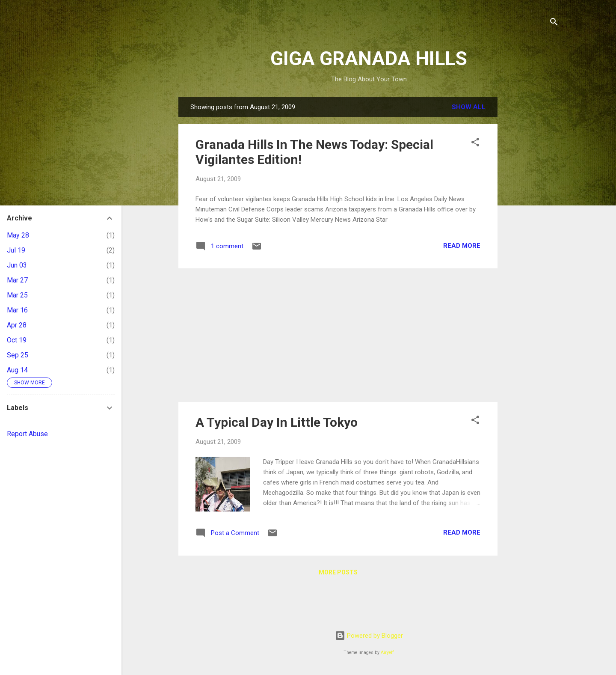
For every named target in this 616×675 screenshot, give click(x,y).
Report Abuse (27, 434)
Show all (469, 107)
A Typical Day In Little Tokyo (277, 422)
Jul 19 (16, 250)
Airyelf (387, 653)
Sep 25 (18, 355)
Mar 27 (17, 280)
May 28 (18, 235)
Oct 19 (17, 340)
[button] (475, 144)
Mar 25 (17, 295)
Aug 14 (17, 370)
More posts (338, 572)
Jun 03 (17, 265)
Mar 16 (17, 310)
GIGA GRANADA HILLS (369, 58)
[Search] (554, 23)
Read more (462, 246)
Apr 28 (17, 325)
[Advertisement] (532, 225)
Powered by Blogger (369, 636)
